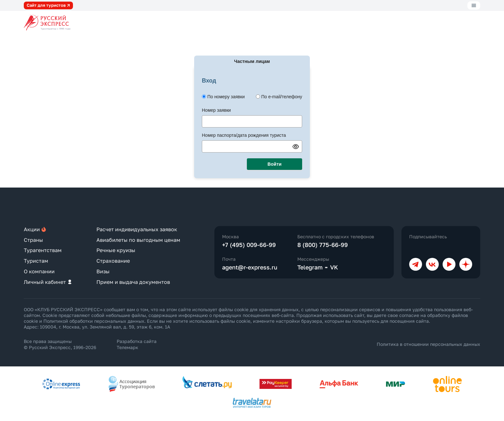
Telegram (310, 267)
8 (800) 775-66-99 (323, 245)
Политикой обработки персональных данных (94, 321)
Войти (274, 164)
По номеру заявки (226, 97)
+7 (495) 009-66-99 (249, 245)
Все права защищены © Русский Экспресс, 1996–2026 (60, 344)
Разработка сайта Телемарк (137, 344)
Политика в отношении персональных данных (428, 344)
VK (334, 267)
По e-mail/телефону (282, 97)
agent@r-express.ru (250, 267)
